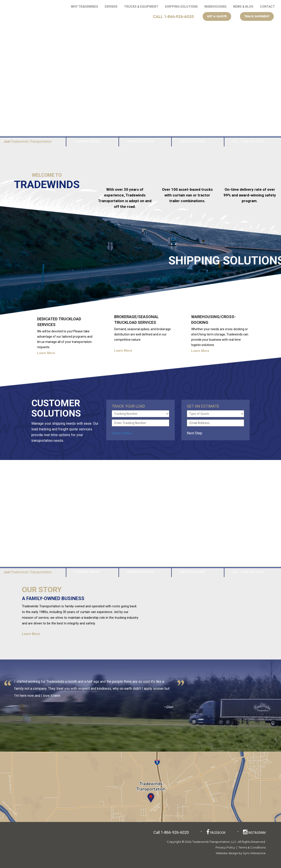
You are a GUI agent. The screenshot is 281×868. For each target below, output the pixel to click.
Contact (267, 7)
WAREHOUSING (215, 7)
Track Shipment (257, 16)
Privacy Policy (225, 847)
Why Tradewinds (85, 7)
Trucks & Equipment (141, 7)
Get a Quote (217, 16)
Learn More (50, 353)
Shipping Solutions (181, 7)
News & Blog (243, 7)
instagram (254, 832)
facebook (216, 832)
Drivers (111, 7)
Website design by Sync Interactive (241, 853)
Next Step (197, 433)
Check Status (122, 433)
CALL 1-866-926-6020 (173, 17)
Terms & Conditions (252, 847)
